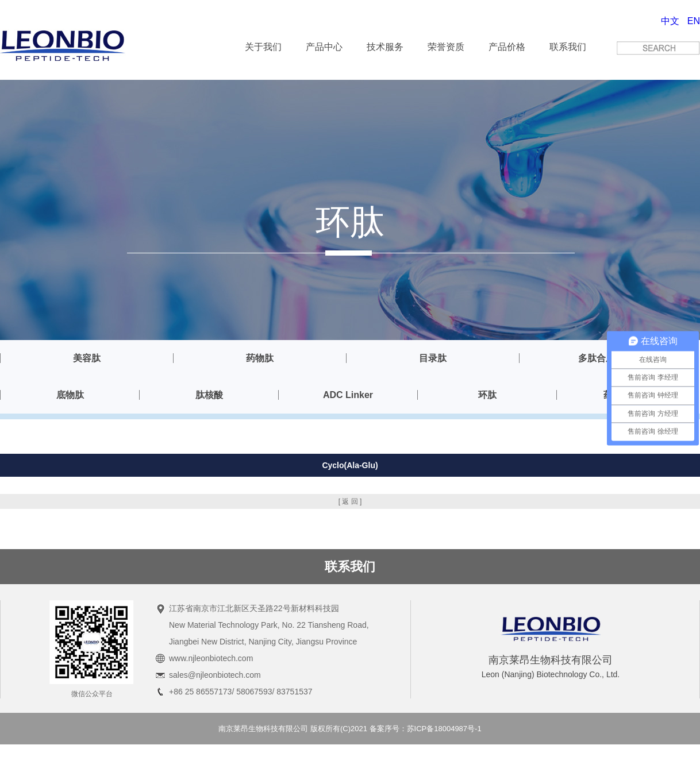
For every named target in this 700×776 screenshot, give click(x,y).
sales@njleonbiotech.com (215, 675)
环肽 (487, 395)
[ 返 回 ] (350, 501)
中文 (670, 21)
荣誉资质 (446, 47)
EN (694, 21)
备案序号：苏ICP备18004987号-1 (426, 729)
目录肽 (433, 358)
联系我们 (568, 47)
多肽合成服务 (606, 358)
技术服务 (385, 47)
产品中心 (324, 47)
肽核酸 (209, 395)
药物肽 (260, 358)
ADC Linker (348, 395)
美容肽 (87, 358)
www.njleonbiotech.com (211, 658)
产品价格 (507, 47)
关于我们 (263, 47)
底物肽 (70, 395)
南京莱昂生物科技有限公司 (263, 729)
